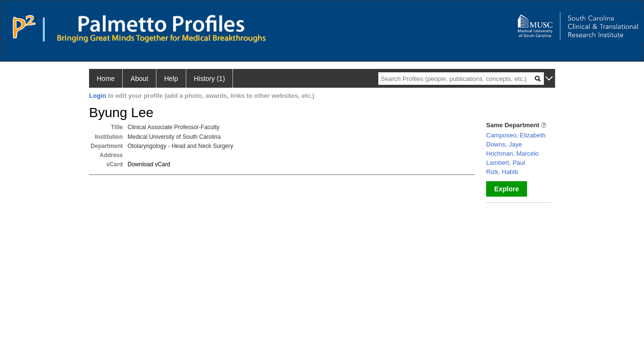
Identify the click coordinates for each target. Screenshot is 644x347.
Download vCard (149, 164)
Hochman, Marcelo (512, 153)
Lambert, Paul (506, 163)
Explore (507, 189)
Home (106, 79)
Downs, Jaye (504, 144)
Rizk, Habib (502, 172)
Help (171, 79)
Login (97, 96)
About (139, 79)
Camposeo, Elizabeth (516, 135)
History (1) (210, 79)
